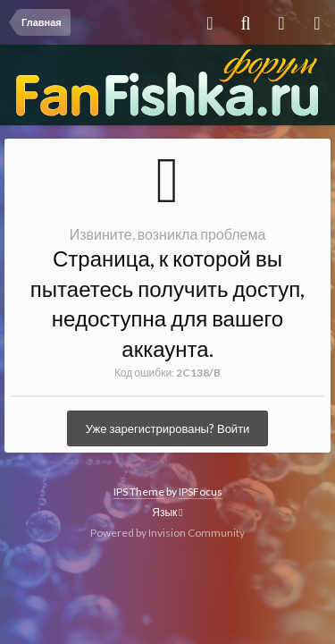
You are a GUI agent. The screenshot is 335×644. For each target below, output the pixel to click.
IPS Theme (139, 491)
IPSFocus (201, 491)
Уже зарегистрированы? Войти (168, 428)
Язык (167, 512)
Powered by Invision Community (167, 533)
